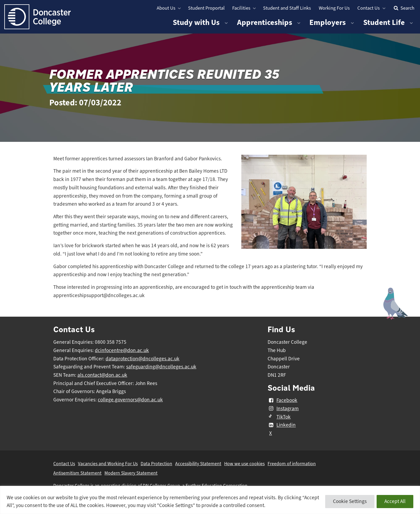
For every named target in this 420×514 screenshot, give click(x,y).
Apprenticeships (265, 22)
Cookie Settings (350, 501)
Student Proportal (206, 8)
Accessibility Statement (198, 464)
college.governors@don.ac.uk (130, 400)
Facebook (282, 400)
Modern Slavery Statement (131, 473)
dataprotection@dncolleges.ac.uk (142, 359)
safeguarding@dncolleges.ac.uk (161, 367)
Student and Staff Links (287, 8)
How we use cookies (244, 464)
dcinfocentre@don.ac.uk (122, 350)
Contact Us (369, 8)
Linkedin (282, 425)
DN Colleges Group (161, 486)
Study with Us (196, 22)
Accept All (395, 501)
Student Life (384, 22)
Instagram (283, 409)
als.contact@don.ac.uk (102, 375)
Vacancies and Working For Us (108, 464)
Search (403, 8)
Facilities (241, 8)
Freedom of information (292, 464)
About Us (166, 8)
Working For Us (334, 8)
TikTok (279, 417)
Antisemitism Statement (77, 473)
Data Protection (156, 464)
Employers (328, 22)
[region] (210, 500)
